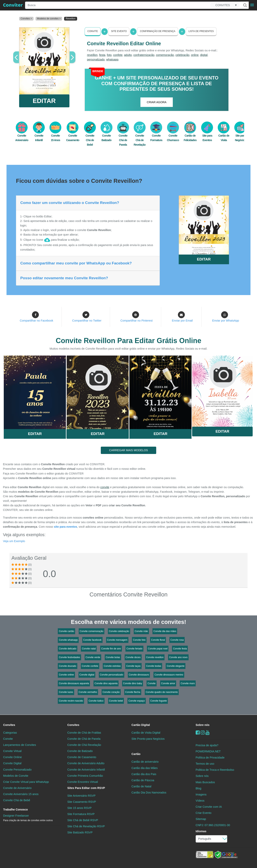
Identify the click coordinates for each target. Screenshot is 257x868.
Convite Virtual (12, 751)
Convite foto (139, 640)
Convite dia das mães (165, 631)
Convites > (26, 19)
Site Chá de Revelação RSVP (86, 826)
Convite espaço (137, 701)
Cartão (136, 754)
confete (118, 55)
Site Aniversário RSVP (81, 796)
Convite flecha (133, 692)
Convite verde (93, 657)
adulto (128, 55)
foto (109, 55)
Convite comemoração (92, 631)
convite (105, 487)
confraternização (144, 55)
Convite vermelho (88, 692)
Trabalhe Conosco (15, 810)
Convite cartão (66, 631)
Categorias (10, 733)
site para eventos (65, 527)
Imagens (201, 794)
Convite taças (133, 666)
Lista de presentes (201, 31)
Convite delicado (68, 649)
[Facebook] (198, 733)
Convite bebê (116, 701)
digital (204, 55)
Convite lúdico (96, 701)
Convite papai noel (158, 649)
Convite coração (111, 692)
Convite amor (168, 683)
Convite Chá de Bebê (90, 136)
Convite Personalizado (17, 769)
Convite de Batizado (80, 751)
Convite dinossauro (139, 675)
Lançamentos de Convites (20, 745)
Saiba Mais (35, 391)
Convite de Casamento (82, 757)
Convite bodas (154, 666)
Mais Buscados (205, 782)
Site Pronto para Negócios (148, 739)
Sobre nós (203, 725)
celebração (182, 55)
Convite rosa (177, 640)
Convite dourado (67, 666)
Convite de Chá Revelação (84, 745)
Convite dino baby (133, 683)
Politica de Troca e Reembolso (215, 770)
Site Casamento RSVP (82, 802)
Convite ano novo (178, 657)
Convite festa (180, 649)
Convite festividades (69, 657)
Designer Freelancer (28, 818)
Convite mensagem (117, 640)
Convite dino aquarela (106, 683)
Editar (35, 434)
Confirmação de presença (157, 31)
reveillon (92, 55)
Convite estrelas (112, 666)
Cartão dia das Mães (145, 768)
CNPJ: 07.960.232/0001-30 (213, 825)
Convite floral (158, 640)
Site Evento (119, 31)
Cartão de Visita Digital (146, 733)
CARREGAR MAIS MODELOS (128, 450)
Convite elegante (176, 666)
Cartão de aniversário (145, 762)
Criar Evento (204, 813)
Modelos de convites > (49, 19)
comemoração (165, 55)
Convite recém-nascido (71, 701)
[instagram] (203, 733)
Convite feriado (134, 649)
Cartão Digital (141, 725)
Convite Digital (12, 763)
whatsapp (112, 59)
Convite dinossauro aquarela (74, 683)
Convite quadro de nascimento (162, 692)
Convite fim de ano (111, 649)
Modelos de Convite (16, 776)
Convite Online (12, 757)
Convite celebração (119, 631)
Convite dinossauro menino (169, 675)
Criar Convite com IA (209, 807)
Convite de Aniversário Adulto (86, 763)
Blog (199, 788)
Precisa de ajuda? (207, 745)
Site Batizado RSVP (80, 832)
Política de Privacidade (210, 758)
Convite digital (87, 675)
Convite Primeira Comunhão (85, 776)
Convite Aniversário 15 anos (21, 794)
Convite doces (133, 657)
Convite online (66, 675)
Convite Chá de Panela (123, 136)
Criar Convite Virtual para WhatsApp (26, 782)
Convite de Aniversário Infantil (86, 769)
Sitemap (201, 819)
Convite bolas (113, 657)
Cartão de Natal (142, 786)
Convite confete (90, 666)
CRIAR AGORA (157, 102)
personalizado (96, 59)
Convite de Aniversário (17, 788)
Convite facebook (92, 640)
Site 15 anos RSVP (79, 808)
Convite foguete (159, 701)
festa (102, 55)
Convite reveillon (155, 657)
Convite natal (89, 649)
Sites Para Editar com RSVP (86, 788)
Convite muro (188, 683)
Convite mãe (141, 631)
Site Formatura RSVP (81, 814)
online (195, 55)
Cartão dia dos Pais (144, 774)
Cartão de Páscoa (143, 780)
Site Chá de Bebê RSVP (83, 820)
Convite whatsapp (68, 640)
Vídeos (200, 801)
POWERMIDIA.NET (208, 751)
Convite (93, 31)
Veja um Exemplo (14, 541)
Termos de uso (205, 764)
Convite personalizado (112, 675)
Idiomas (201, 831)
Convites (9, 725)
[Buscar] (245, 5)
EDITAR (44, 101)
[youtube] (208, 733)
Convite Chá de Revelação (140, 136)
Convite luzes (66, 692)
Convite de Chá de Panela (84, 739)
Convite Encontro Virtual (83, 782)
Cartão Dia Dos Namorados (149, 793)
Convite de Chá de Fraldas (84, 733)
